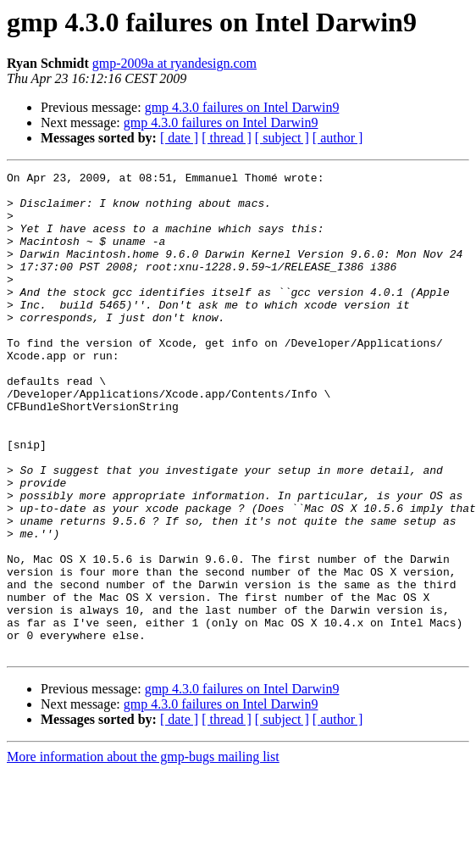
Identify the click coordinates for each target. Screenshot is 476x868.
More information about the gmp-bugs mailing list (143, 853)
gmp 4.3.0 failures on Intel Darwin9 (242, 107)
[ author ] (338, 138)
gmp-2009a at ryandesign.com (174, 63)
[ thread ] (227, 138)
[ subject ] (282, 138)
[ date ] (179, 138)
